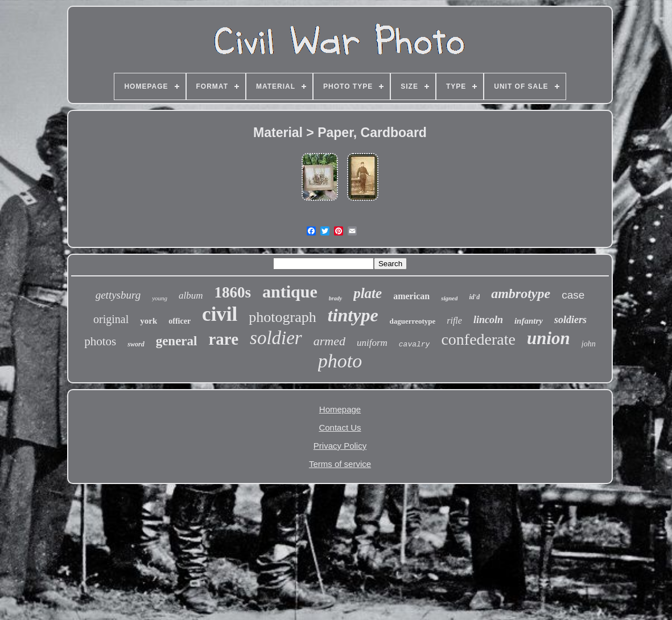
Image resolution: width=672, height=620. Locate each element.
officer (180, 321)
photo (340, 361)
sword (136, 344)
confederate (478, 339)
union (549, 338)
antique (290, 292)
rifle (454, 321)
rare (223, 339)
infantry (529, 321)
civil (220, 314)
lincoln (488, 320)
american (411, 296)
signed (449, 298)
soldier (276, 338)
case (573, 295)
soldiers (570, 320)
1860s (233, 292)
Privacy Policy (340, 446)
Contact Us (340, 427)
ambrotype (521, 294)
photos (100, 341)
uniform (372, 343)
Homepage (340, 409)
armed (329, 341)
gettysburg (118, 295)
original (111, 319)
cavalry (415, 344)
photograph (282, 317)
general (177, 341)
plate (368, 293)
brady (335, 298)
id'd (474, 297)
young (160, 298)
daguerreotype (413, 321)
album (191, 295)
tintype (353, 315)
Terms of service (340, 464)
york (149, 321)
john (589, 344)
